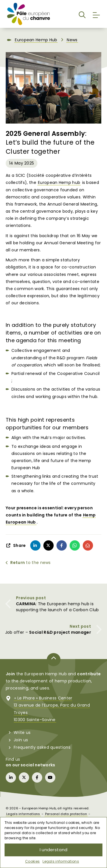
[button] (82, 14)
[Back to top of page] (54, 660)
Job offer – (48, 632)
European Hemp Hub (36, 40)
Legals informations (61, 861)
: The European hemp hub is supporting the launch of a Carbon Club (57, 607)
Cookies (32, 861)
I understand (54, 850)
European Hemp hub (59, 182)
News (72, 40)
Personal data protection (66, 814)
